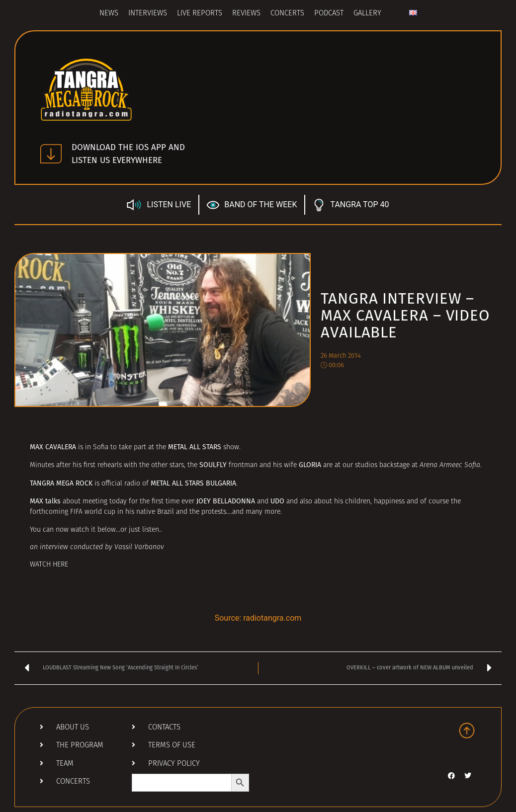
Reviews (246, 14)
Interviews (148, 14)
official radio (121, 484)
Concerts (287, 14)
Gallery (367, 14)
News (109, 14)
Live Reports (200, 14)
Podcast (329, 14)
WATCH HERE (49, 565)
